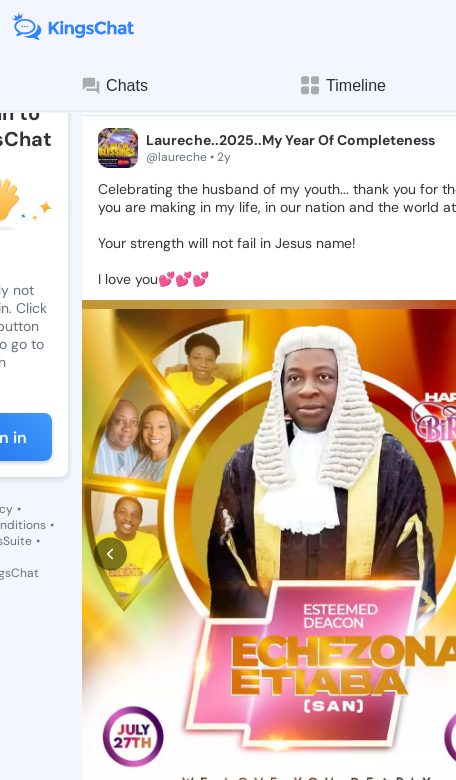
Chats (114, 86)
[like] (108, 709)
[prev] (110, 486)
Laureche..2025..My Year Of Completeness (290, 140)
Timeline (342, 85)
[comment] (184, 709)
